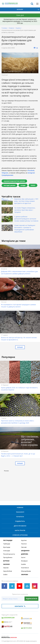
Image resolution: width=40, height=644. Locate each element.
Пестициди (8, 540)
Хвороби (25, 575)
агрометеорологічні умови (14, 181)
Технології (20, 512)
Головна (4, 28)
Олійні (5, 575)
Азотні (23, 557)
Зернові (6, 568)
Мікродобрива (26, 571)
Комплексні (25, 568)
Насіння (6, 564)
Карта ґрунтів (20, 530)
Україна (18, 28)
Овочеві (24, 547)
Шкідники (25, 551)
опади (23, 185)
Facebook (31, 170)
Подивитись (20, 521)
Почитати (20, 517)
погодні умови (9, 185)
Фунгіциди (7, 547)
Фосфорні (24, 561)
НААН (33, 185)
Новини (11, 28)
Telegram (5, 173)
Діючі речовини (20, 526)
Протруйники (8, 557)
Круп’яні (24, 540)
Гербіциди (7, 544)
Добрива (25, 554)
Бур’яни (6, 561)
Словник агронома (20, 535)
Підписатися (32, 599)
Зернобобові (8, 571)
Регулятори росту (9, 554)
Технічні (24, 544)
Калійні (23, 564)
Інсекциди (7, 551)
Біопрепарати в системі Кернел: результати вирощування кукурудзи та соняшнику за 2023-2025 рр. (20, 21)
